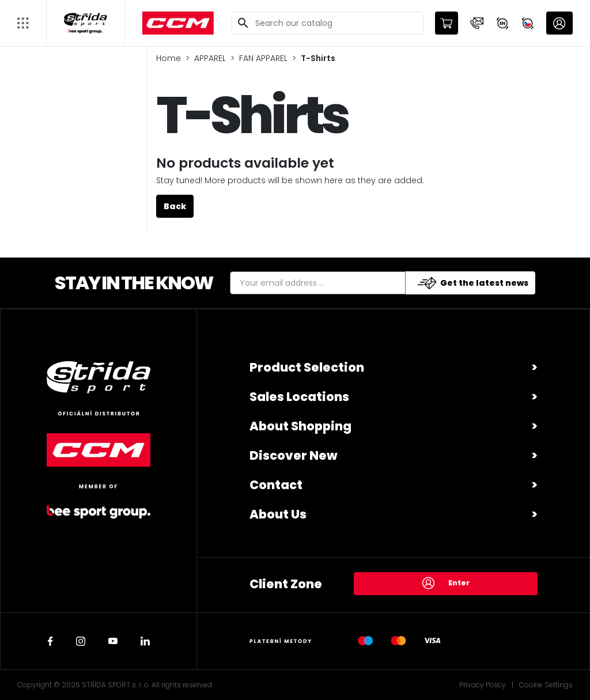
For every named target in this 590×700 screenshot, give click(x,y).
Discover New (294, 455)
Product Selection (307, 367)
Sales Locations (299, 397)
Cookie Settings (546, 685)
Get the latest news (473, 283)
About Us (278, 514)
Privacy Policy (483, 685)
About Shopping (300, 426)
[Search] (328, 23)
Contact (276, 485)
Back (175, 206)
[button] (477, 23)
